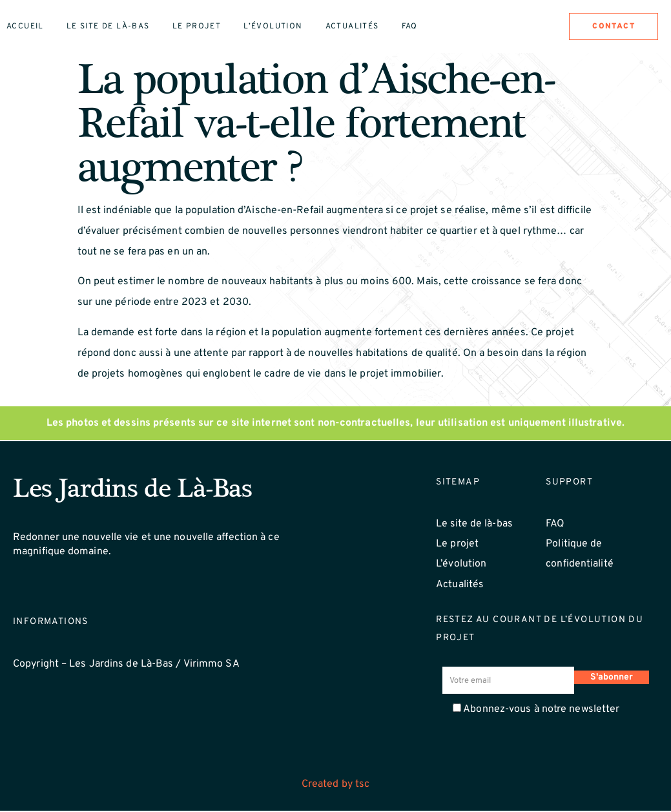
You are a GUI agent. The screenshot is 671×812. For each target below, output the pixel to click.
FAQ (555, 525)
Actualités (352, 26)
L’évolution (273, 26)
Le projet (197, 26)
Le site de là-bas (108, 26)
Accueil (25, 26)
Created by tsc (335, 786)
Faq (410, 26)
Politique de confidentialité (580, 556)
